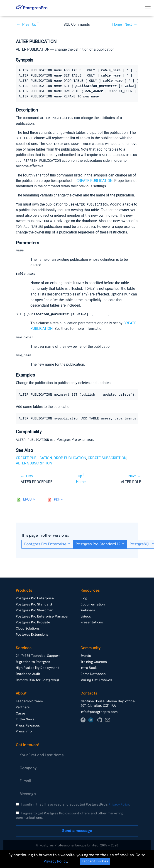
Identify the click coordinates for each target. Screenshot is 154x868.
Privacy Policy (119, 803)
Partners (23, 706)
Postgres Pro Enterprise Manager (42, 615)
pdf (57, 498)
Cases (21, 712)
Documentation (93, 603)
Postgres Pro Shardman (35, 609)
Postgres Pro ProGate (33, 621)
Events (86, 654)
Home (117, 24)
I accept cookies (95, 861)
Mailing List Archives (96, 679)
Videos (86, 615)
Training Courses (94, 660)
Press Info (24, 730)
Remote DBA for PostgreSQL (38, 679)
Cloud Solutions (28, 627)
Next (128, 24)
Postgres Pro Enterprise (46, 543)
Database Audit (28, 672)
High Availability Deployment (37, 666)
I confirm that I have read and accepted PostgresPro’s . (76, 803)
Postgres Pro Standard (34, 603)
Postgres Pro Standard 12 (99, 543)
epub (27, 498)
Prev (26, 24)
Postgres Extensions (32, 633)
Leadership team (29, 700)
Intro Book (89, 666)
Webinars (88, 609)
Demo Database (93, 672)
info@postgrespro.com (99, 710)
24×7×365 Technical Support (38, 654)
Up (34, 24)
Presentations (92, 621)
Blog (84, 597)
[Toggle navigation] (148, 8)
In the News (25, 718)
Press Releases (28, 724)
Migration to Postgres (33, 660)
